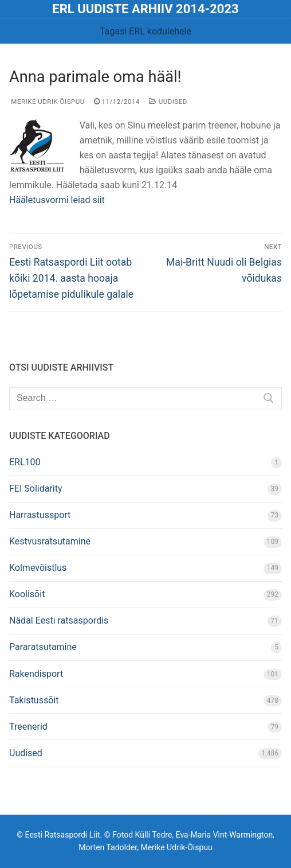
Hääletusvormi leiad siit (57, 200)
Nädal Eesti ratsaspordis (59, 620)
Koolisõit (27, 594)
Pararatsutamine (43, 647)
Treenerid (28, 727)
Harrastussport (40, 515)
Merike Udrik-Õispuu (47, 102)
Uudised (168, 102)
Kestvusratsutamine (50, 541)
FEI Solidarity (36, 489)
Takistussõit (34, 700)
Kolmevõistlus (38, 568)
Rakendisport (36, 674)
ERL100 (25, 462)
